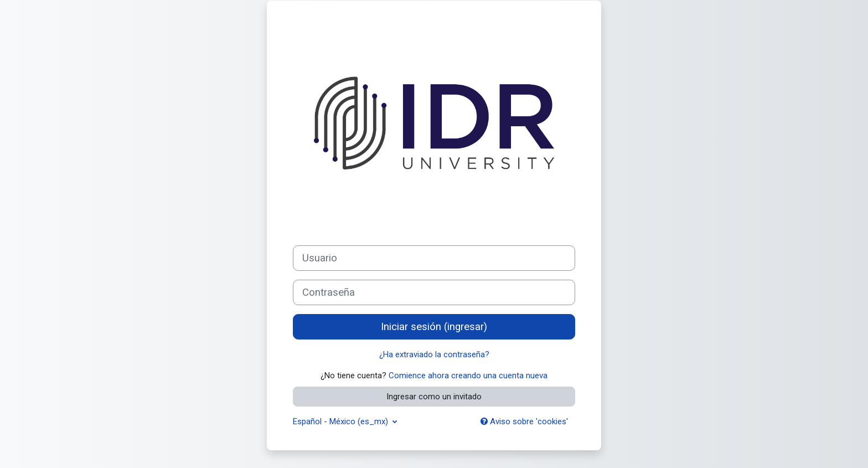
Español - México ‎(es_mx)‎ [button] (342, 421)
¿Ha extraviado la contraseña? (434, 354)
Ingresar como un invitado (434, 397)
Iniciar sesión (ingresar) (434, 327)
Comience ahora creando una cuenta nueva (468, 376)
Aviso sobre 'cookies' (524, 421)
